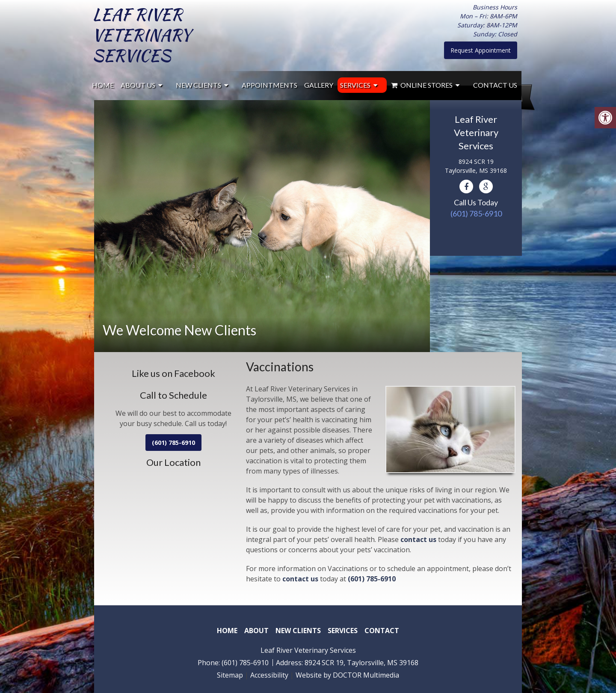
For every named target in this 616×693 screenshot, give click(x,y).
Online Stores (422, 85)
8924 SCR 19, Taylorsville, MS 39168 (361, 663)
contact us (418, 539)
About (256, 631)
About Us (138, 85)
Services (355, 85)
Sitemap (230, 675)
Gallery (319, 85)
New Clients (198, 85)
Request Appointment (481, 50)
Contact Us (495, 85)
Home (103, 85)
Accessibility (269, 675)
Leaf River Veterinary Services (142, 35)
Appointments (269, 85)
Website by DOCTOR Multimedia (347, 675)
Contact (382, 631)
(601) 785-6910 (476, 213)
